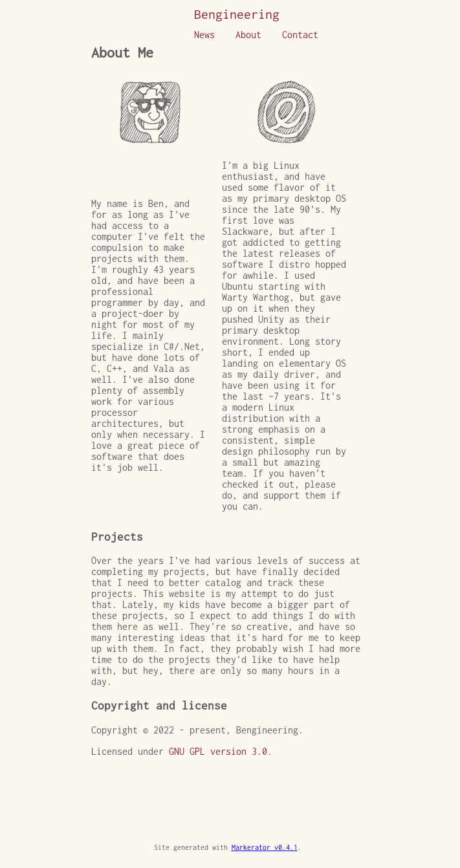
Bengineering (237, 14)
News (204, 35)
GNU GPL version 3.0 (218, 751)
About (248, 35)
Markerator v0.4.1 (265, 847)
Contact (300, 35)
